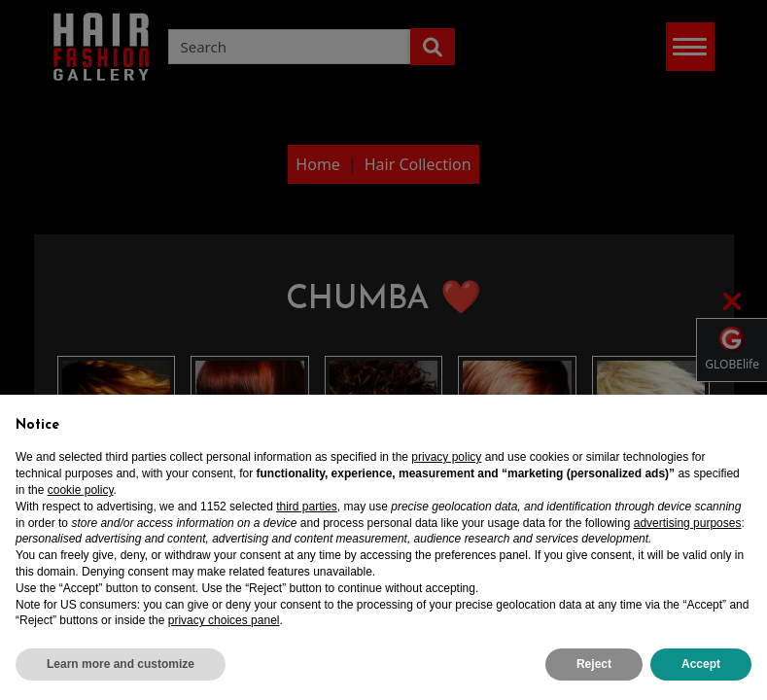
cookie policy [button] (81, 490)
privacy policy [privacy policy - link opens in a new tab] (446, 457)
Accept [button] (701, 664)
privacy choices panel (224, 620)
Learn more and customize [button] (121, 664)
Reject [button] (594, 664)
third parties (307, 507)
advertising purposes (688, 523)
